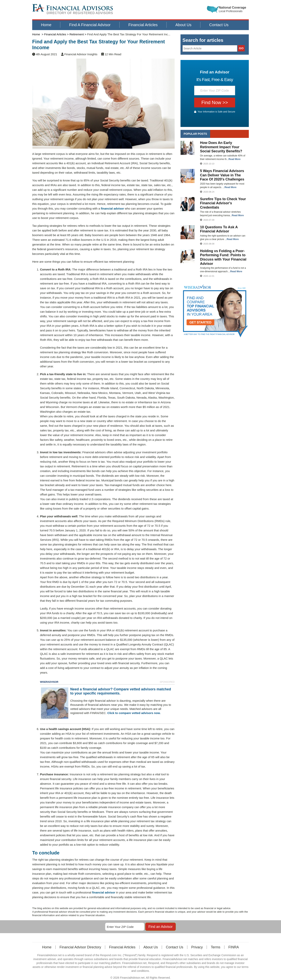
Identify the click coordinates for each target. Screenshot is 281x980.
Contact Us (219, 25)
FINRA (234, 944)
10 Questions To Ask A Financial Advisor (219, 229)
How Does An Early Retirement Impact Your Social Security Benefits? (221, 147)
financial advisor (112, 208)
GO (241, 48)
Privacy (197, 944)
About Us (183, 25)
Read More (234, 159)
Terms (216, 944)
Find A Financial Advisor (90, 25)
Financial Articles (143, 25)
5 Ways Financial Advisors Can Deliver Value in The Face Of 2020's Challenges (222, 175)
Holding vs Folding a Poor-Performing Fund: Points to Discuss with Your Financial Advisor (223, 257)
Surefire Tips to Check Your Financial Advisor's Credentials (223, 203)
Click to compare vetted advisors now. (134, 713)
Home (46, 25)
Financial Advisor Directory (80, 944)
